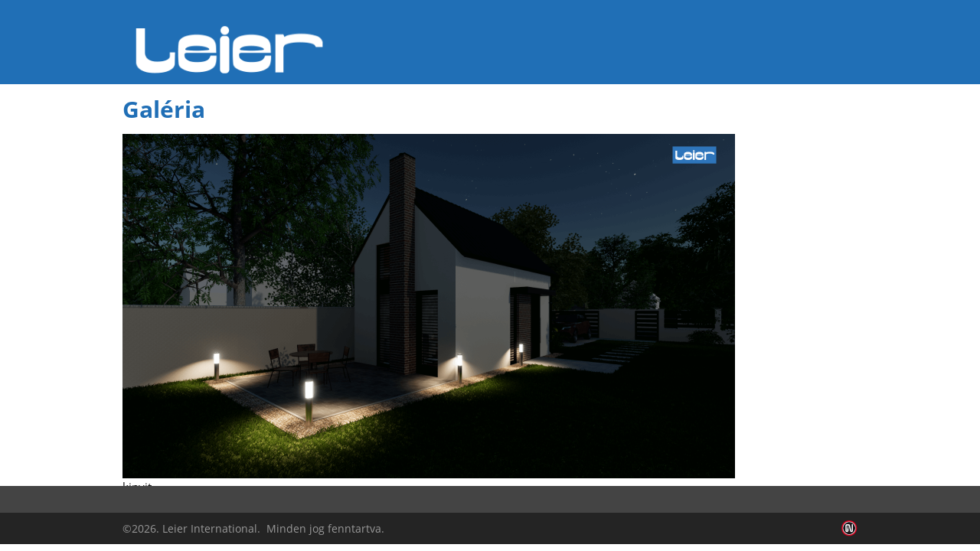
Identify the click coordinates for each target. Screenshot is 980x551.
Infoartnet (849, 528)
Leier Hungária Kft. (230, 50)
